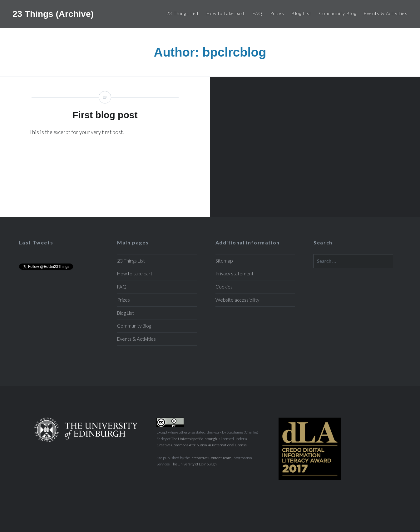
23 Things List (183, 13)
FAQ (258, 13)
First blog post (105, 147)
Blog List (302, 13)
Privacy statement (235, 274)
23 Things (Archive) (53, 14)
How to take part (226, 13)
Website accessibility (237, 300)
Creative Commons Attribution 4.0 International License (202, 445)
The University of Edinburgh (194, 439)
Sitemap (224, 261)
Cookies (224, 287)
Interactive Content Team (211, 458)
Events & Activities (386, 13)
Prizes (277, 13)
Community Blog (338, 13)
